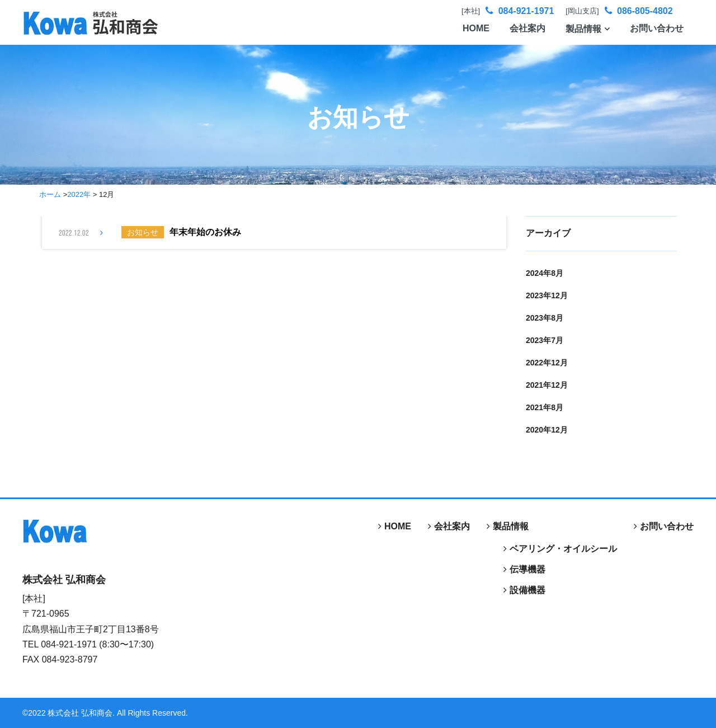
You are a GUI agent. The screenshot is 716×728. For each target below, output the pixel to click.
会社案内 (527, 28)
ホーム (50, 194)
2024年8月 (545, 273)
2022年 (79, 194)
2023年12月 (547, 295)
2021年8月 (545, 407)
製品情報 (588, 29)
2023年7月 (545, 340)
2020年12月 (547, 430)
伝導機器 (527, 569)
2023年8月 (545, 318)
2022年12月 (547, 363)
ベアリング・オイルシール (563, 549)
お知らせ (143, 232)
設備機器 (527, 590)
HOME (476, 28)
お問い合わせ (657, 28)
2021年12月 (547, 385)
